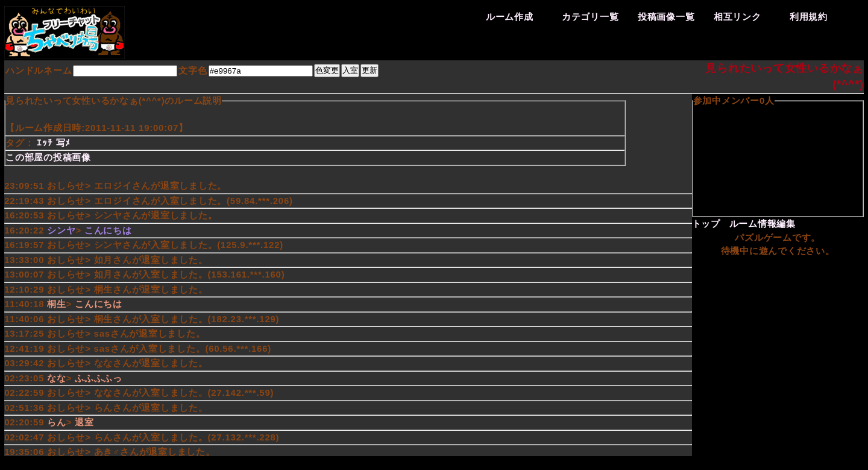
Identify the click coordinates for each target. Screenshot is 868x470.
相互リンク (737, 17)
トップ (706, 224)
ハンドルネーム (39, 70)
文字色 (193, 70)
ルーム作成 (510, 17)
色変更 (327, 70)
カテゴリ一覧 (590, 17)
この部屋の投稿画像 (48, 157)
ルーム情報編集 (763, 224)
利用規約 (809, 17)
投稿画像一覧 (666, 17)
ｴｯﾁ (45, 143)
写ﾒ (64, 143)
